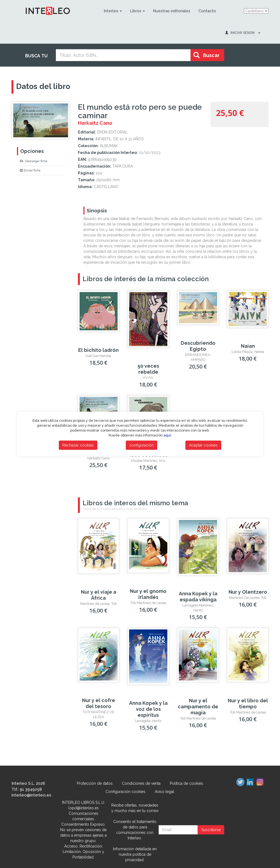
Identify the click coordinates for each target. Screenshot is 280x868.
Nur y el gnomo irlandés (148, 594)
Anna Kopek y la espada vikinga (198, 597)
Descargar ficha (33, 161)
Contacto (207, 11)
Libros (138, 11)
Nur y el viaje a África (99, 595)
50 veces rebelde (148, 369)
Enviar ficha (30, 170)
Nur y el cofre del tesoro (99, 703)
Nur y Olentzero (248, 592)
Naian (248, 346)
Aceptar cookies (203, 445)
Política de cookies (186, 783)
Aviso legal (164, 792)
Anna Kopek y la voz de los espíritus (148, 709)
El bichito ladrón (98, 350)
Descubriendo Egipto (198, 346)
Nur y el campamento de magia (198, 707)
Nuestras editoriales (172, 11)
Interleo (113, 11)
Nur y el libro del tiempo (248, 704)
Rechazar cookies (78, 445)
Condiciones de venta (141, 783)
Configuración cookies (126, 792)
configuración (142, 445)
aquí (167, 435)
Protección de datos (95, 783)
